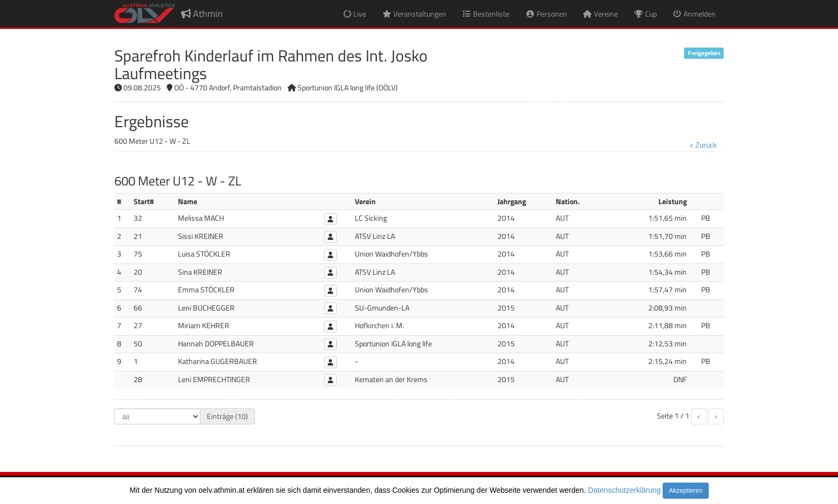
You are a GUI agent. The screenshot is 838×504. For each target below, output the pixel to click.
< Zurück (703, 145)
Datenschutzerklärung (624, 490)
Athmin (202, 14)
